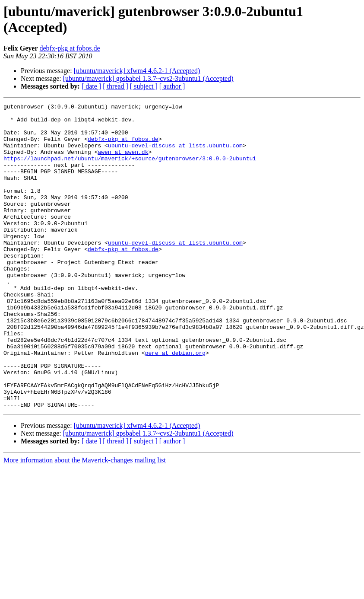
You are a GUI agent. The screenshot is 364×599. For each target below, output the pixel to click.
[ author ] (172, 86)
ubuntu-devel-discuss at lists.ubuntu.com (175, 154)
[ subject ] (144, 86)
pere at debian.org (175, 403)
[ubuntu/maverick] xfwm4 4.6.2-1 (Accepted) (137, 71)
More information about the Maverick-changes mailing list (85, 521)
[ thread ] (116, 86)
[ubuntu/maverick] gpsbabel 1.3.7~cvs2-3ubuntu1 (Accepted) (148, 78)
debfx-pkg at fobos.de (70, 48)
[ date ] (91, 86)
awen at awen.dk (123, 162)
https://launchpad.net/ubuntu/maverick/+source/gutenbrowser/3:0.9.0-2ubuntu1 (130, 170)
